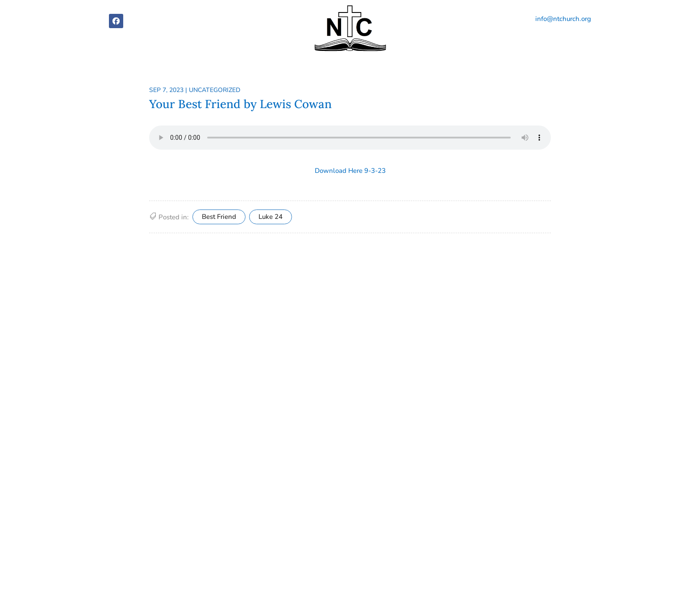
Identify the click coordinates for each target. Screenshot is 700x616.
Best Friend (219, 217)
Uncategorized (215, 90)
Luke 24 (271, 217)
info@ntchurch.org (563, 19)
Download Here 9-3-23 (350, 171)
